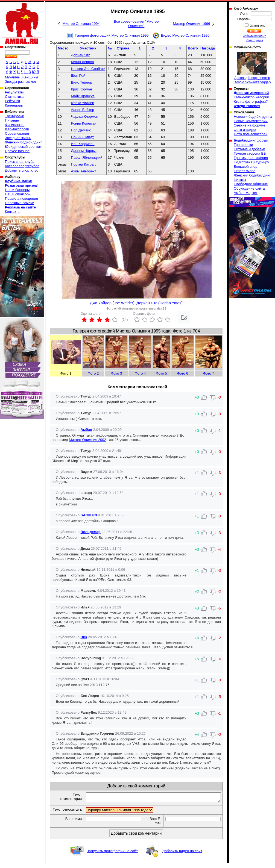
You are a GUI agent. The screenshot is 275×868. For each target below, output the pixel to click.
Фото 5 (161, 373)
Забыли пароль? (254, 36)
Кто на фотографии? (251, 101)
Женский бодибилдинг (23, 142)
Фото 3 (117, 373)
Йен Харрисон (83, 144)
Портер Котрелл (84, 164)
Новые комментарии (251, 121)
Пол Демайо (81, 130)
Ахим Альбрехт (84, 171)
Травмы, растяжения (251, 158)
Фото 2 (93, 373)
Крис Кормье (82, 89)
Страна (123, 48)
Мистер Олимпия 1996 (191, 24)
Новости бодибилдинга (253, 117)
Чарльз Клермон (85, 117)
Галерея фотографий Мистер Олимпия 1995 (112, 35)
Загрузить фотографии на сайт (112, 856)
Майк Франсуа (83, 96)
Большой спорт (246, 167)
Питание (12, 120)
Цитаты (240, 180)
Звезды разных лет (21, 82)
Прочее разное (17, 151)
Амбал (86, 430)
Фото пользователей (251, 134)
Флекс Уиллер (83, 103)
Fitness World (245, 171)
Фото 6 (183, 373)
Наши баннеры (17, 190)
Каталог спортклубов (22, 166)
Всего (193, 48)
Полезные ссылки (20, 203)
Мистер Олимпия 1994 (81, 24)
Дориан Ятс (81, 55)
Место (63, 48)
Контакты (13, 212)
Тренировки (14, 116)
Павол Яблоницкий (87, 158)
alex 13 (161, 308)
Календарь (14, 105)
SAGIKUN (89, 515)
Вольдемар (91, 532)
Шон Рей (78, 76)
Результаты (14, 92)
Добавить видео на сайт (182, 856)
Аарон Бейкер (83, 110)
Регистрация (254, 40)
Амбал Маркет (246, 193)
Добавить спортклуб (22, 170)
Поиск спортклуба (20, 162)
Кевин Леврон (83, 62)
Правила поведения (21, 198)
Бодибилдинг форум (251, 140)
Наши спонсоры (18, 194)
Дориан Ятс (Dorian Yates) (160, 303)
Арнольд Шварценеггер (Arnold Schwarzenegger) (252, 68)
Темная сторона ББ (250, 153)
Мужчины (13, 77)
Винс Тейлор (82, 82)
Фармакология (17, 129)
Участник (88, 48)
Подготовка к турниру (251, 162)
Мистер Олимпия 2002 (87, 440)
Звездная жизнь (18, 138)
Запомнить (257, 26)
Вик (84, 637)
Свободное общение (251, 184)
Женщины (30, 77)
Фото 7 (209, 373)
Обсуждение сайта (249, 188)
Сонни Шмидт (83, 137)
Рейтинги (12, 101)
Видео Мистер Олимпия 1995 (185, 35)
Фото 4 (140, 373)
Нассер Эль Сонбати (88, 69)
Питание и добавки (249, 149)
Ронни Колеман (84, 123)
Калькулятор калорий (251, 97)
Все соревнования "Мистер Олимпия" (136, 24)
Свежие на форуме (250, 125)
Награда (208, 48)
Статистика (14, 97)
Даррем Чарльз (84, 151)
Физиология (15, 125)
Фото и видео (245, 130)
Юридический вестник (23, 147)
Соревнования (17, 133)
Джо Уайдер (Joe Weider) (112, 303)
